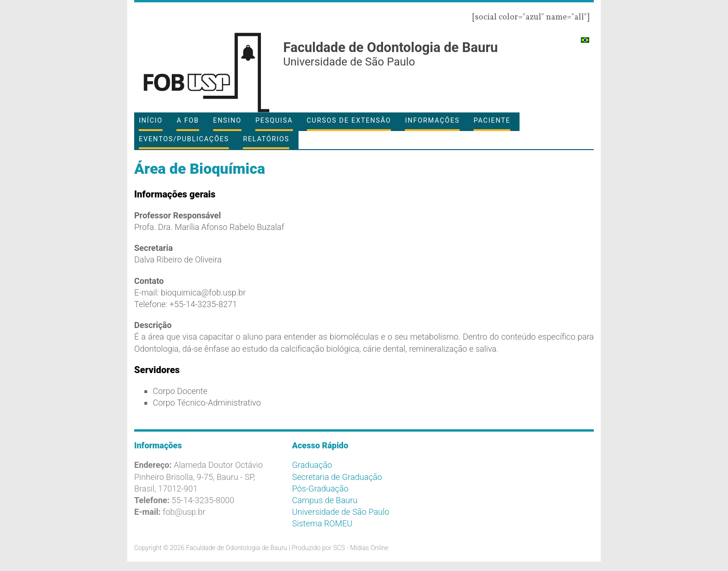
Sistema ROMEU (322, 523)
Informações (432, 121)
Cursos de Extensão (349, 121)
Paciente (492, 121)
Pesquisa (274, 121)
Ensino (227, 121)
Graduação (312, 465)
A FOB (188, 121)
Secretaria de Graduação (337, 477)
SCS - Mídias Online (361, 548)
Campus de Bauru (325, 500)
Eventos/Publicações (184, 139)
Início (151, 121)
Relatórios (266, 139)
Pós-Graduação (320, 489)
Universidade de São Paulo (341, 512)
